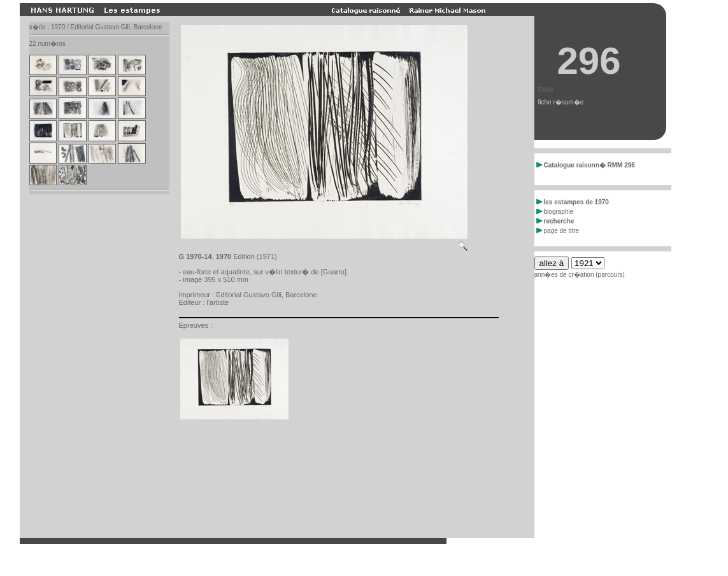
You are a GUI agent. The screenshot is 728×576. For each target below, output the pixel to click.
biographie (555, 212)
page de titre (558, 231)
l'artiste (218, 302)
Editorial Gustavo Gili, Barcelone (266, 295)
